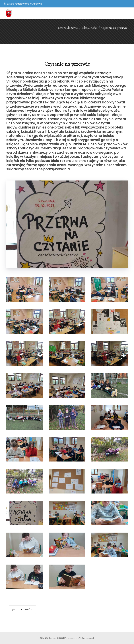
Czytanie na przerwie (114, 28)
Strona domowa (68, 28)
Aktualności (90, 28)
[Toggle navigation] (125, 13)
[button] (22, 610)
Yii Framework (87, 638)
